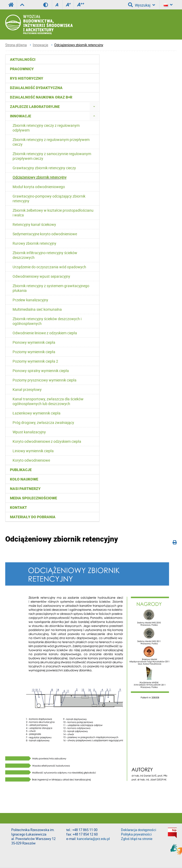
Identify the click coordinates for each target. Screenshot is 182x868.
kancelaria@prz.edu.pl (93, 839)
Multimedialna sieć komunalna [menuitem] (37, 309)
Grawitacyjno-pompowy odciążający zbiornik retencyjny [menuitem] (49, 198)
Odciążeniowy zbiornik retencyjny (79, 45)
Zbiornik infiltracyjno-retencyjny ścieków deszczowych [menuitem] (45, 255)
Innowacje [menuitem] (21, 116)
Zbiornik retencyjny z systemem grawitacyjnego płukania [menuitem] (51, 288)
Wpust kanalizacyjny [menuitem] (29, 432)
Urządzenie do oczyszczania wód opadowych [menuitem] (49, 267)
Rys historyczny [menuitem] (27, 78)
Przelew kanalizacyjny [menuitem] (30, 300)
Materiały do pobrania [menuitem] (33, 517)
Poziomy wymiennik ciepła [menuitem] (34, 352)
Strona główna (16, 45)
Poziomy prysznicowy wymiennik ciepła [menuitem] (45, 380)
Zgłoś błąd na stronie (137, 839)
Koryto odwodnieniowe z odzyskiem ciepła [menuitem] (47, 441)
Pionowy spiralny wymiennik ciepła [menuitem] (41, 371)
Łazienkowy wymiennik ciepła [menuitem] (37, 413)
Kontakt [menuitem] (18, 507)
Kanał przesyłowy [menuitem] (27, 389)
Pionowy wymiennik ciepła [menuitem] (34, 342)
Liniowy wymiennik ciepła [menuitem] (33, 451)
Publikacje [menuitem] (21, 470)
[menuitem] (94, 107)
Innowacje (40, 45)
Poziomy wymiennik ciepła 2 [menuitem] (35, 361)
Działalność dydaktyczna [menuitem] (36, 88)
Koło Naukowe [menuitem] (24, 479)
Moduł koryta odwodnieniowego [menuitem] (39, 187)
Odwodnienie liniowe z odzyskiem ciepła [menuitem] (45, 333)
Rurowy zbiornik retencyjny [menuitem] (34, 243)
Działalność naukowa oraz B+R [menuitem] (41, 97)
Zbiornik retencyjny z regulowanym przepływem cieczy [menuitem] (51, 142)
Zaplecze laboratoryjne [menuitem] (35, 107)
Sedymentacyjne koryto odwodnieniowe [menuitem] (45, 234)
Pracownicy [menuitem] (22, 69)
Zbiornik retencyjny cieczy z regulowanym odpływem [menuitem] (46, 128)
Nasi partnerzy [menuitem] (25, 489)
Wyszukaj (142, 5)
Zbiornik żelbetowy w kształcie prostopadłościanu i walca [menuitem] (53, 213)
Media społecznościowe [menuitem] (34, 498)
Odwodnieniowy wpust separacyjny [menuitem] (41, 276)
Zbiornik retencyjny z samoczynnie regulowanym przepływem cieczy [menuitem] (52, 156)
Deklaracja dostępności (139, 830)
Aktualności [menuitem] (23, 59)
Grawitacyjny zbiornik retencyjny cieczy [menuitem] (44, 168)
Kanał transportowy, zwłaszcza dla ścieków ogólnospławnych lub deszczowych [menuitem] (48, 401)
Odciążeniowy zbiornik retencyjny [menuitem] (40, 177)
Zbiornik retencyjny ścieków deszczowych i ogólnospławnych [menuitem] (47, 321)
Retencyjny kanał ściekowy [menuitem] (34, 224)
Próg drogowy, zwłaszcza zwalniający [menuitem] (43, 422)
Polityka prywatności (136, 834)
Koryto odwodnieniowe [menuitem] (31, 460)
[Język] (168, 5)
